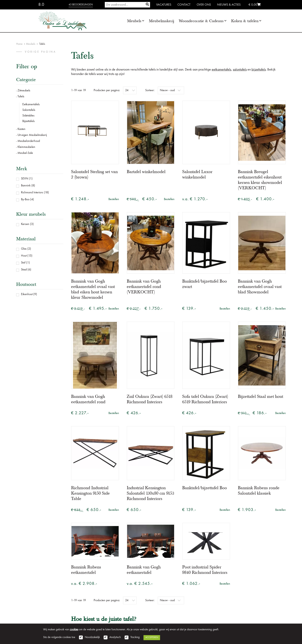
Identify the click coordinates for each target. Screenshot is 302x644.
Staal (24, 270)
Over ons (204, 5)
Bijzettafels (29, 121)
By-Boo (25, 200)
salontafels (240, 70)
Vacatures (164, 5)
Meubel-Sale (25, 153)
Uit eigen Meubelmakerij (32, 135)
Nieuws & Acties (229, 5)
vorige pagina (41, 52)
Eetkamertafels (31, 104)
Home (19, 44)
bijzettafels (259, 70)
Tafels (21, 97)
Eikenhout (27, 294)
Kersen (25, 224)
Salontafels (29, 110)
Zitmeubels (24, 91)
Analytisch (115, 637)
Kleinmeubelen (26, 147)
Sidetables (28, 116)
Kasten (21, 129)
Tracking (135, 637)
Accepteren (152, 637)
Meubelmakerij (161, 21)
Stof (23, 263)
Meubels (134, 21)
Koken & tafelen (245, 21)
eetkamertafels (221, 70)
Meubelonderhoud (29, 141)
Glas (24, 249)
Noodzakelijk (92, 637)
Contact (184, 5)
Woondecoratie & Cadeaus (201, 21)
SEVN (25, 179)
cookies (74, 630)
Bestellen (114, 199)
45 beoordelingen (81, 5)
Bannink (26, 186)
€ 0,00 (255, 5)
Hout (24, 256)
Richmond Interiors (32, 193)
